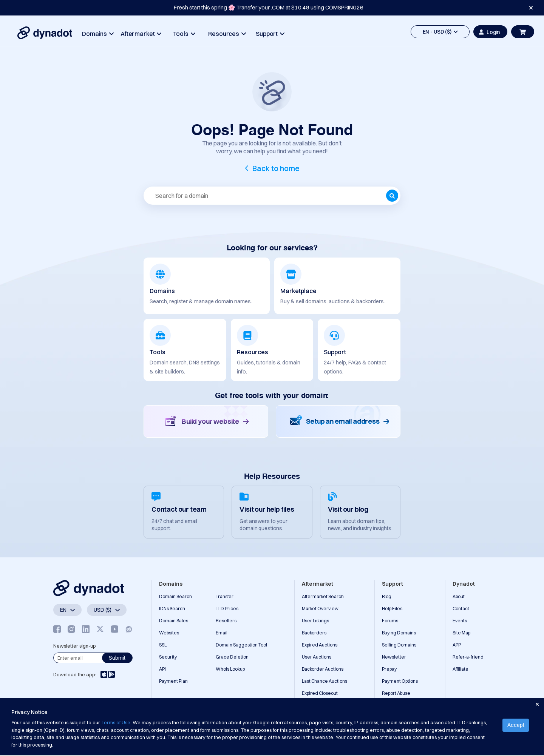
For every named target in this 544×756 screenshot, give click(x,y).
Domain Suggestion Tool (241, 645)
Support (270, 34)
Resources (227, 34)
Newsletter (394, 657)
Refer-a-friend (468, 657)
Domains (98, 34)
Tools (184, 34)
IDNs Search (172, 609)
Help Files (392, 609)
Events (460, 621)
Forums (390, 621)
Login (489, 32)
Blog (387, 596)
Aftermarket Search (323, 596)
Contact (461, 609)
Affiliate (461, 669)
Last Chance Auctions (325, 681)
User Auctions (317, 657)
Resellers (226, 621)
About (459, 596)
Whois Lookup (230, 669)
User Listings (315, 621)
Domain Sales (174, 621)
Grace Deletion (232, 657)
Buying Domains (399, 633)
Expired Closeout (320, 693)
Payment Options (400, 681)
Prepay (389, 669)
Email (222, 633)
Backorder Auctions (323, 669)
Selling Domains (399, 645)
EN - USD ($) (440, 32)
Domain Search (175, 596)
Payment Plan (173, 681)
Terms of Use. (116, 722)
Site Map (461, 633)
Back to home (276, 168)
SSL (163, 645)
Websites (169, 633)
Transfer (225, 596)
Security (168, 657)
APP (457, 645)
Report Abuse (396, 693)
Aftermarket (141, 34)
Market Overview (320, 609)
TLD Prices (227, 609)
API (162, 669)
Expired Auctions (320, 645)
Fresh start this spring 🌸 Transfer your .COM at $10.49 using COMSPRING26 (269, 7)
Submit (117, 658)
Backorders (314, 633)
